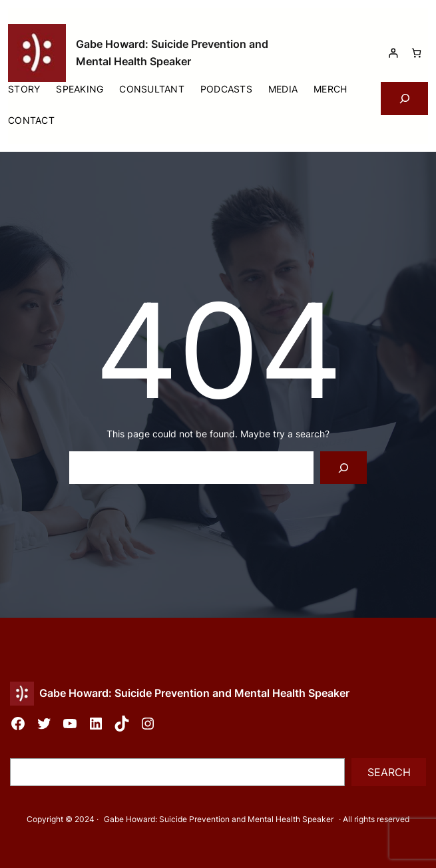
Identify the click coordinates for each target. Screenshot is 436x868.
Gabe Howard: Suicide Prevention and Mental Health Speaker (194, 693)
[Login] (393, 53)
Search (389, 772)
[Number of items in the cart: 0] (416, 53)
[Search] (344, 468)
